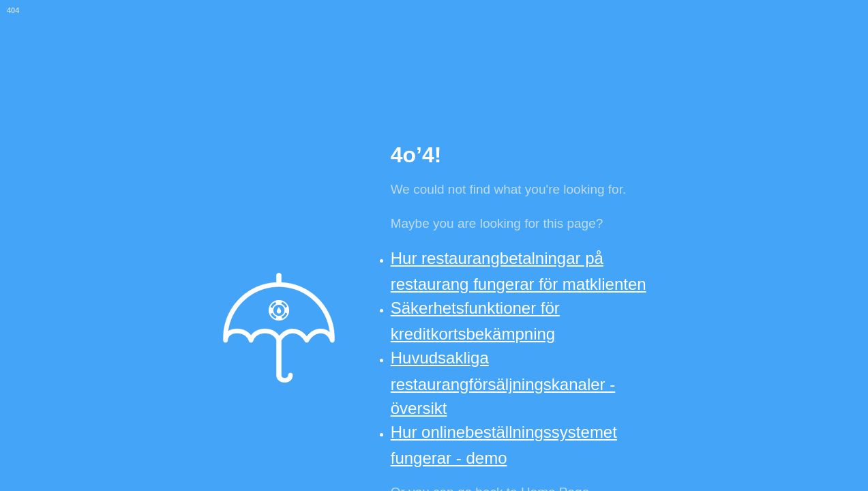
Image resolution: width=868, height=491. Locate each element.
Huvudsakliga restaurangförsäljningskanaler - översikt (503, 383)
